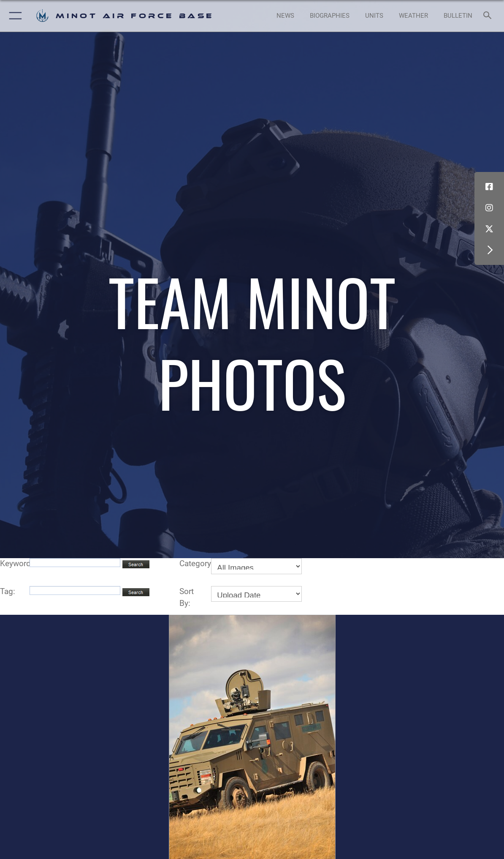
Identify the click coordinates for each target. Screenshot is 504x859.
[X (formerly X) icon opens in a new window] (489, 229)
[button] (14, 16)
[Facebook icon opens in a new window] (489, 187)
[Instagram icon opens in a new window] (489, 208)
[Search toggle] (489, 16)
